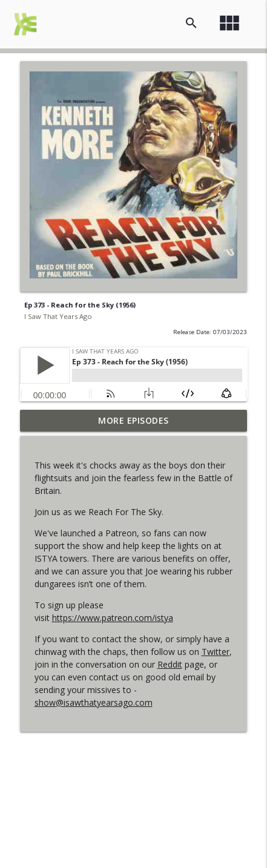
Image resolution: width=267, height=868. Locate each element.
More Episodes (133, 420)
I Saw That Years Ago (58, 316)
